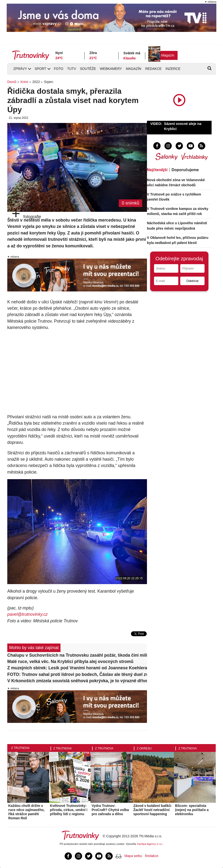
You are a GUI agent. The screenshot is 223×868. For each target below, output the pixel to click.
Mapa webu (133, 856)
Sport (40, 69)
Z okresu (144, 748)
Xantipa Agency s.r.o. (150, 844)
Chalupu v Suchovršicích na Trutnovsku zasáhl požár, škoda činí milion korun (77, 655)
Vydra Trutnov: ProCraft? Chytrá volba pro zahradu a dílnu (110, 810)
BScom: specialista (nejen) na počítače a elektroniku (192, 810)
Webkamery (111, 69)
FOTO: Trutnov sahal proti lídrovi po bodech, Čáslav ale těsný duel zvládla (77, 674)
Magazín (168, 55)
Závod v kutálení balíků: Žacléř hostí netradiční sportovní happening (153, 810)
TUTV (72, 69)
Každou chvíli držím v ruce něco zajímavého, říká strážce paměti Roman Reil (26, 812)
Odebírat (192, 281)
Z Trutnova (20, 748)
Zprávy (20, 69)
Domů (12, 82)
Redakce (154, 69)
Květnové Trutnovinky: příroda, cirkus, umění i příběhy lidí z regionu (69, 810)
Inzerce (173, 69)
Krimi (24, 82)
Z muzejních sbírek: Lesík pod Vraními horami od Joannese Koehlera (77, 668)
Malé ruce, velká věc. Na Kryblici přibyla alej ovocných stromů (70, 662)
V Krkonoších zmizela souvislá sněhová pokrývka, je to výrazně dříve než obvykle (77, 681)
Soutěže (88, 69)
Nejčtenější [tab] (157, 170)
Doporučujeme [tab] (185, 170)
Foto (59, 69)
